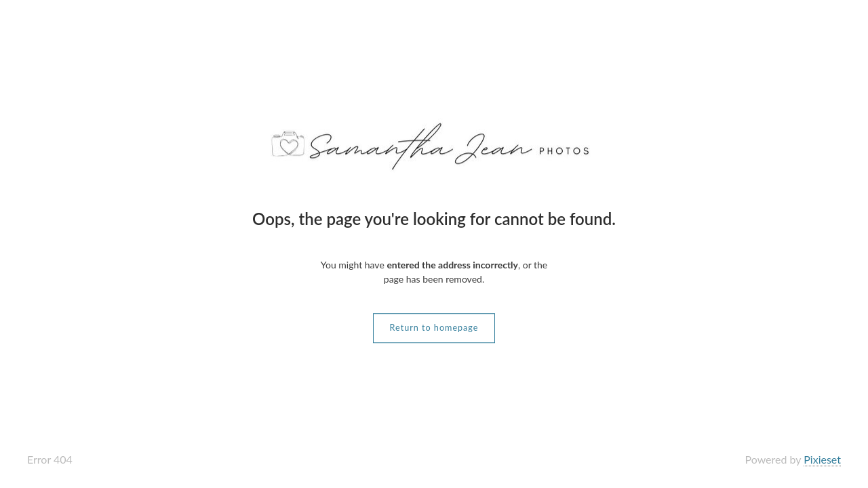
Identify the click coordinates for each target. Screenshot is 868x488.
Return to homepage (434, 328)
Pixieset (822, 459)
